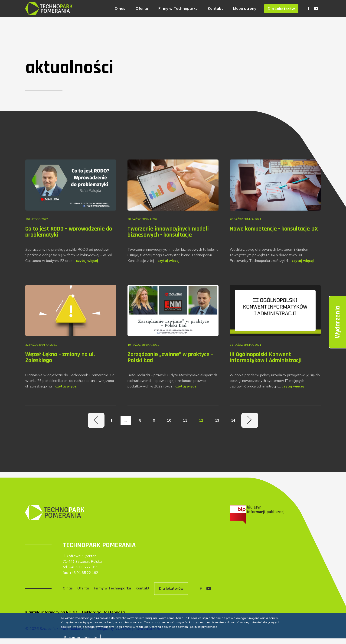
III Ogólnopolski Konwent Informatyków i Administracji (266, 357)
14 (233, 420)
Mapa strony (245, 8)
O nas (120, 8)
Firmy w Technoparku (178, 8)
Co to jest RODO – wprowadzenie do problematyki (69, 232)
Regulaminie (123, 627)
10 (169, 420)
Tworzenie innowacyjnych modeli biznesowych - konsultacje (168, 232)
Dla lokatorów (171, 588)
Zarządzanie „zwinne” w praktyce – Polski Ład (170, 357)
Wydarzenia (338, 322)
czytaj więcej (87, 261)
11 (185, 420)
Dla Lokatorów (281, 9)
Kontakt (215, 8)
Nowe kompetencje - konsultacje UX (274, 229)
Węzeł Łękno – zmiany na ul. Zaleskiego (60, 357)
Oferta (142, 8)
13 (217, 420)
